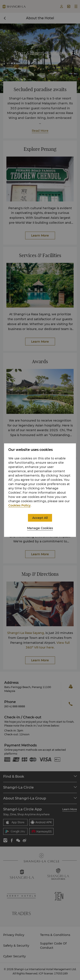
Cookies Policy (19, 505)
